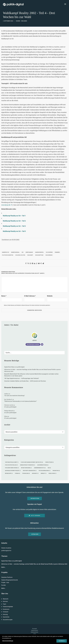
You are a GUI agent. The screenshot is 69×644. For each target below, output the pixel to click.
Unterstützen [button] (35, 498)
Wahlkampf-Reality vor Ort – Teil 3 (14, 226)
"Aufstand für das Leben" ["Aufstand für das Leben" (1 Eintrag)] (12, 462)
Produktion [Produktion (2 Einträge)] (56, 471)
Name (4, 296)
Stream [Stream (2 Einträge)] (17, 473)
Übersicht (6, 599)
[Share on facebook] (26, 263)
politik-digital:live (6, 551)
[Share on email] (43, 263)
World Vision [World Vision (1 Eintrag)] (52, 473)
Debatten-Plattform (7, 577)
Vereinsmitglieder (8, 607)
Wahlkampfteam (39, 255)
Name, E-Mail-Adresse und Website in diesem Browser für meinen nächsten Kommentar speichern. (27, 305)
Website (50, 296)
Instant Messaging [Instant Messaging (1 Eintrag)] (26, 468)
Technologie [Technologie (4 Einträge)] (26, 473)
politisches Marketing (8, 255)
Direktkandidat (29, 252)
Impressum (35, 630)
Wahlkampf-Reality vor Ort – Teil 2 (14, 221)
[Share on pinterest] (32, 263)
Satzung (5, 614)
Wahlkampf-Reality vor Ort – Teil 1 (14, 216)
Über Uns (5, 594)
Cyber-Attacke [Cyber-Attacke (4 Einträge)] (49, 462)
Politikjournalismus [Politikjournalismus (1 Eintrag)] (45, 471)
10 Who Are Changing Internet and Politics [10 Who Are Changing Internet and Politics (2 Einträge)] (32, 462)
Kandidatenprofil (39, 252)
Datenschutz (34, 632)
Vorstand (5, 612)
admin (25, 21)
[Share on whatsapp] (37, 263)
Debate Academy (6, 548)
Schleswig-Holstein (20, 255)
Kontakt (34, 629)
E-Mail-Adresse (30, 296)
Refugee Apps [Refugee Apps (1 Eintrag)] (9, 473)
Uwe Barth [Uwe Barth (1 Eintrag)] (35, 473)
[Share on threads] (30, 263)
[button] (65, 4)
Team (4, 604)
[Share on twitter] (28, 263)
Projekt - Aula (5, 582)
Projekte (4, 572)
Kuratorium (6, 609)
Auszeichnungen (8, 620)
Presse (35, 636)
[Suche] (34, 353)
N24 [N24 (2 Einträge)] (49, 468)
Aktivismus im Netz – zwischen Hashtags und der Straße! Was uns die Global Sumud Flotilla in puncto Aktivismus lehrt (34, 564)
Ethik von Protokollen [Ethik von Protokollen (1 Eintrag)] (11, 465)
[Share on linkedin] (35, 263)
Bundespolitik (5, 252)
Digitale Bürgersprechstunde (10, 580)
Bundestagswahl (15, 252)
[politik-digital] (13, 4)
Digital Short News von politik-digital (12, 561)
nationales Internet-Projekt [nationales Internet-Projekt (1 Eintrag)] (13, 471)
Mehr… (4, 567)
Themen (4, 556)
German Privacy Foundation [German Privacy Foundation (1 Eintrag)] (28, 465)
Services (5, 601)
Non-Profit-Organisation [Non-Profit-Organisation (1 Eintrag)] (30, 471)
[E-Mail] (42, 344)
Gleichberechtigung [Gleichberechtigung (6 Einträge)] (43, 465)
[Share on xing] (41, 263)
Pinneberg (57, 252)
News (19, 21)
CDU (23, 252)
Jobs (34, 634)
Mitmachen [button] (35, 534)
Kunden (4, 585)
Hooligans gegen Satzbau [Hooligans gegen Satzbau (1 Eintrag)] (12, 468)
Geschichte (6, 617)
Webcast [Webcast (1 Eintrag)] (44, 473)
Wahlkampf (30, 255)
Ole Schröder (49, 252)
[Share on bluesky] (39, 263)
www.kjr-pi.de (6, 205)
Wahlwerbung (49, 255)
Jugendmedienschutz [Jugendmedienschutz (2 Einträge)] (40, 468)
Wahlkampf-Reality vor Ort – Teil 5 (14, 231)
